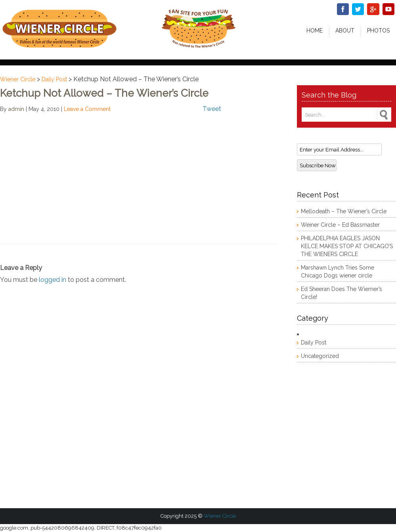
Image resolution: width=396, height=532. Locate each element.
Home (315, 31)
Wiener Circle (18, 79)
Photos (378, 31)
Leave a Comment (87, 109)
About (345, 31)
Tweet (212, 109)
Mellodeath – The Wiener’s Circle (344, 211)
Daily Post (54, 79)
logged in (53, 280)
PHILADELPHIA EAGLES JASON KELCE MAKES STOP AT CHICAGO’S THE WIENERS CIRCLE (347, 246)
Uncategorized (320, 356)
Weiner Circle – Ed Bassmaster (340, 225)
